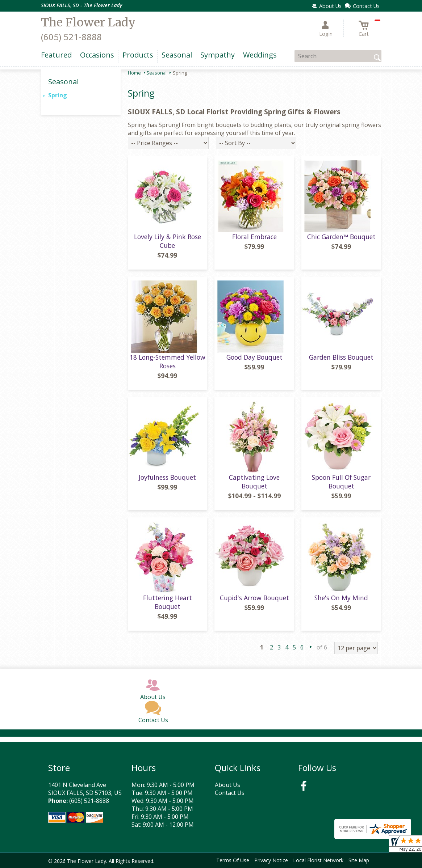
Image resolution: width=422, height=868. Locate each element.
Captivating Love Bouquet (254, 482)
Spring (58, 95)
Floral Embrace (254, 237)
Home (134, 73)
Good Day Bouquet (254, 357)
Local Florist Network (318, 860)
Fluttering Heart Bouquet (168, 602)
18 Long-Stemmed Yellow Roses (168, 361)
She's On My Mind (341, 598)
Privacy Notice (271, 860)
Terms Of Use (233, 860)
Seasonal (156, 73)
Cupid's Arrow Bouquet (254, 598)
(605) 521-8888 (71, 37)
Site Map (359, 860)
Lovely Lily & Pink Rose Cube (168, 241)
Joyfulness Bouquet (167, 477)
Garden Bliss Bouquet (341, 357)
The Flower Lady (88, 22)
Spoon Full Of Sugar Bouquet (341, 482)
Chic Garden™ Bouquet (341, 237)
